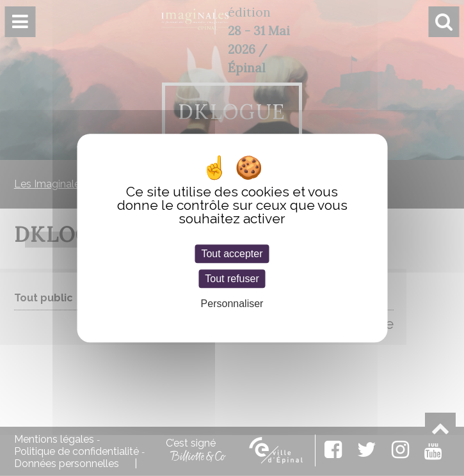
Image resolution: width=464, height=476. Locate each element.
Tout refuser (232, 279)
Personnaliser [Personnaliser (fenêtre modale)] (232, 304)
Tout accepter (232, 254)
